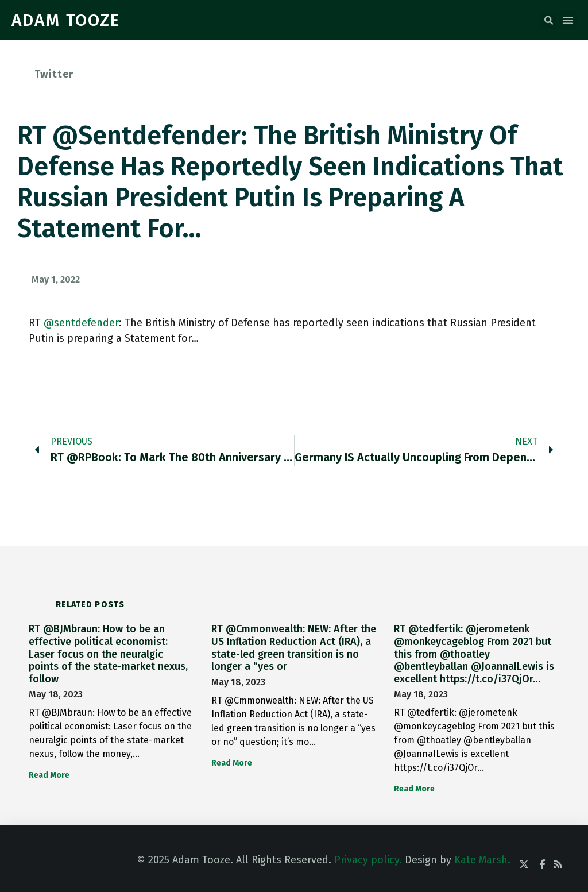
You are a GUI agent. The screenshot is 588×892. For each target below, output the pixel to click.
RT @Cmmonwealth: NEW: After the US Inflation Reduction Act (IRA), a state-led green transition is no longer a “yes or (294, 648)
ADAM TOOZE (66, 20)
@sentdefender (81, 323)
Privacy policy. (368, 860)
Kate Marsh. (482, 860)
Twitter (54, 74)
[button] (548, 21)
